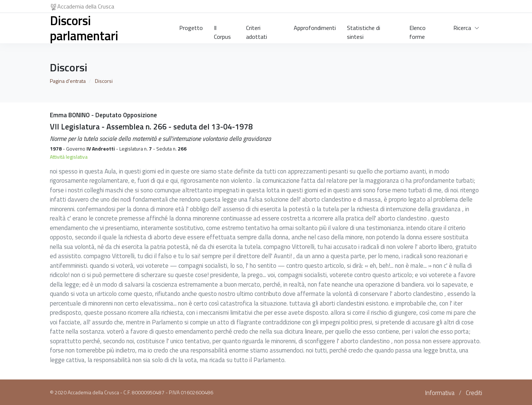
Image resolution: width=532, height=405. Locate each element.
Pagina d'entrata (68, 81)
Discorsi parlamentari (84, 28)
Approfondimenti (315, 28)
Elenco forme (417, 31)
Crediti (474, 393)
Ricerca (462, 28)
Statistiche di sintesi (364, 31)
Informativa (440, 393)
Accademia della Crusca (82, 6)
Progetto (191, 28)
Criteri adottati (257, 31)
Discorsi (104, 81)
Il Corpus (222, 31)
